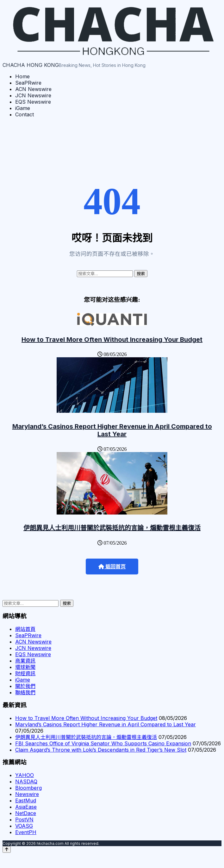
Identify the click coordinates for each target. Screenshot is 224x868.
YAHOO (25, 775)
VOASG (24, 826)
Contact (25, 114)
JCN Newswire (33, 95)
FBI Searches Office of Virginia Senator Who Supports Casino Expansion (103, 743)
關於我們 (25, 686)
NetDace (26, 813)
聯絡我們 (25, 692)
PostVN (24, 819)
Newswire (27, 794)
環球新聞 (25, 667)
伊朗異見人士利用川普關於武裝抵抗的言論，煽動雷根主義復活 (112, 528)
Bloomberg (28, 788)
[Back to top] (7, 849)
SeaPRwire (28, 83)
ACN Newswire (33, 89)
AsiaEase (26, 807)
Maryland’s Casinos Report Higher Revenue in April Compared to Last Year (112, 430)
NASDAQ (26, 781)
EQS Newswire (33, 102)
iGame (23, 108)
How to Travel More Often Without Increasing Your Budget (112, 340)
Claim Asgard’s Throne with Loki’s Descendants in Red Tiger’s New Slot (101, 750)
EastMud (26, 800)
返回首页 (112, 567)
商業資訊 (25, 661)
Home (22, 76)
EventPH (26, 832)
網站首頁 (25, 629)
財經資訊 (25, 673)
